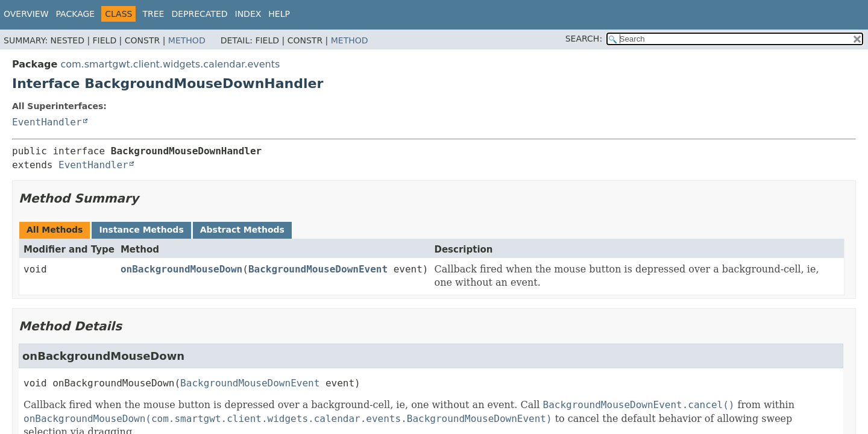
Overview (26, 14)
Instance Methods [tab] (141, 230)
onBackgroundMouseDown (181, 269)
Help (279, 14)
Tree (153, 14)
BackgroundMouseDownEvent (318, 269)
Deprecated (199, 14)
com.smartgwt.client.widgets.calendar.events (170, 64)
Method (187, 40)
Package (76, 14)
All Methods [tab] (55, 230)
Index (248, 14)
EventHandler (47, 122)
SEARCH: (584, 39)
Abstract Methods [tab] (242, 230)
